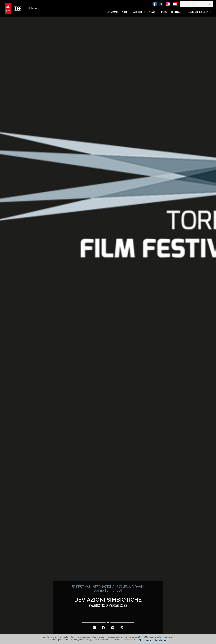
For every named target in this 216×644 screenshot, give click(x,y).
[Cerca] (210, 4)
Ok (140, 640)
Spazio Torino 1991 (108, 590)
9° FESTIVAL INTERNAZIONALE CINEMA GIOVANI (108, 587)
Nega (148, 640)
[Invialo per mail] (94, 628)
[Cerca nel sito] (196, 4)
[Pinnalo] (113, 628)
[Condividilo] (103, 628)
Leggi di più (161, 640)
